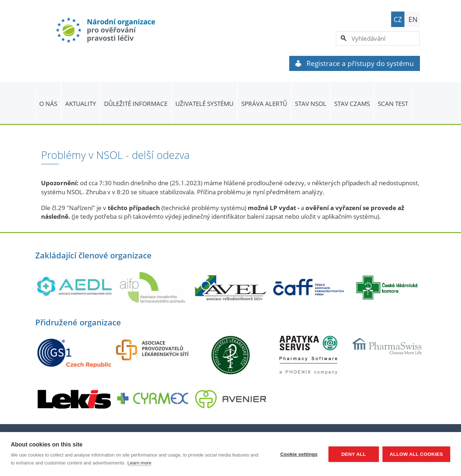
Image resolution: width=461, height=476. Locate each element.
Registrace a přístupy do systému (355, 63)
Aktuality (81, 104)
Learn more (139, 463)
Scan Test (393, 104)
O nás (48, 104)
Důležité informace (136, 104)
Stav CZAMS (352, 104)
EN (413, 19)
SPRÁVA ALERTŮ (264, 104)
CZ (398, 19)
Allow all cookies (416, 454)
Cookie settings (299, 454)
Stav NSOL (311, 104)
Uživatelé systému (204, 104)
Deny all (354, 454)
